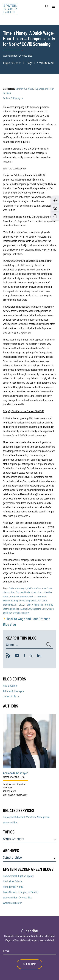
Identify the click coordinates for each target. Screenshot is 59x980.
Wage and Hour (11, 822)
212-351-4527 (9, 791)
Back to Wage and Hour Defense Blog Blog (27, 621)
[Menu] (54, 7)
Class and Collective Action (29, 592)
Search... (12, 645)
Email (7, 951)
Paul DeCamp (10, 686)
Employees (20, 600)
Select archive (12, 857)
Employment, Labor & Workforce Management (27, 817)
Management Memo (13, 887)
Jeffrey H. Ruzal (11, 696)
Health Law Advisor (13, 881)
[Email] (30, 952)
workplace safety (21, 613)
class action (9, 592)
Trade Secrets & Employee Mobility (21, 892)
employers (31, 600)
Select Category (13, 839)
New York (7, 787)
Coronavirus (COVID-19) (27, 89)
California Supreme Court (40, 588)
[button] (55, 200)
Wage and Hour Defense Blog (18, 897)
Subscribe (29, 964)
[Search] (47, 6)
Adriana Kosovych (18, 588)
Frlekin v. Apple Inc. (34, 605)
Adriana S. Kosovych (13, 98)
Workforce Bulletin (13, 903)
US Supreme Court (38, 609)
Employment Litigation (14, 784)
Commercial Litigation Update (18, 876)
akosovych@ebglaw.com (15, 795)
